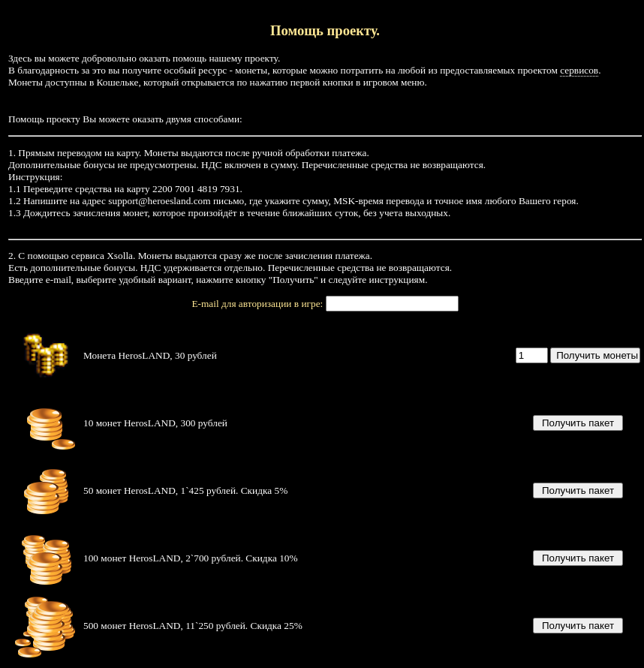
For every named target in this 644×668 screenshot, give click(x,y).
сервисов (579, 70)
